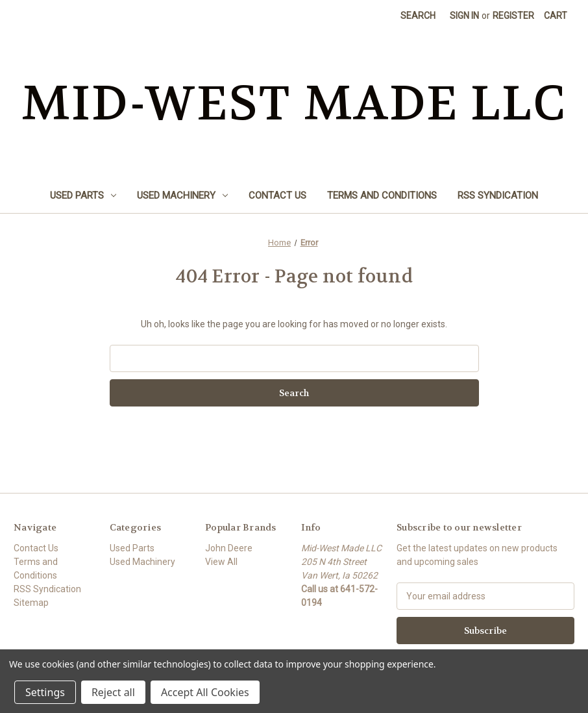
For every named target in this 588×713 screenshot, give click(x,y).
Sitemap (31, 603)
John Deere (229, 548)
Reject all (113, 692)
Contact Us (277, 195)
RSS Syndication (498, 195)
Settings (45, 692)
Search (418, 16)
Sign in (464, 16)
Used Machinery (182, 195)
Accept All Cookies (205, 692)
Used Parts (83, 195)
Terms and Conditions (382, 195)
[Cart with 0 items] (556, 16)
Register (513, 16)
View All (221, 562)
